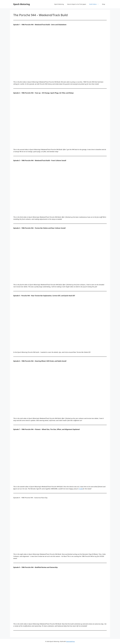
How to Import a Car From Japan (77, 4)
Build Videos (95, 4)
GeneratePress (70, 641)
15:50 (81, 489)
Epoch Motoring (22, 4)
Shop (103, 4)
